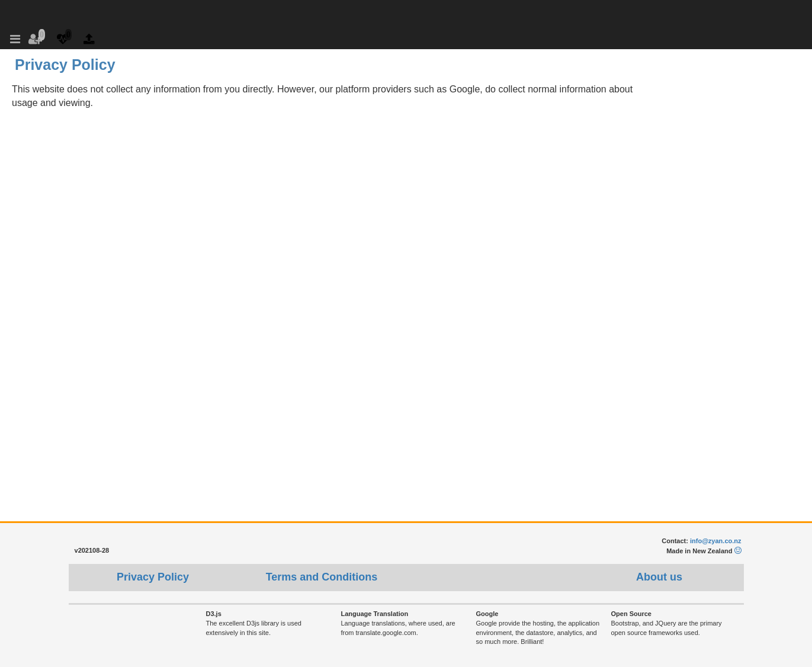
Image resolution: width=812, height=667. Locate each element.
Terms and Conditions (322, 577)
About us (659, 577)
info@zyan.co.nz (716, 541)
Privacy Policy (153, 577)
